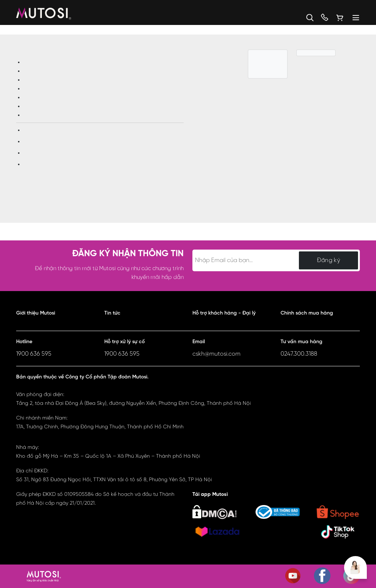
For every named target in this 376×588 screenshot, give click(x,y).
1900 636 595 (34, 354)
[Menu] (352, 18)
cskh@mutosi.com (216, 354)
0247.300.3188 (299, 354)
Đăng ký (328, 260)
